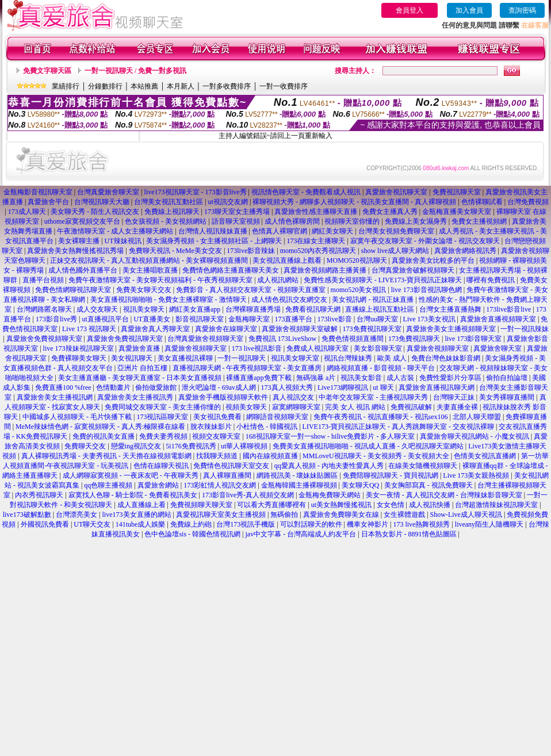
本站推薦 (144, 86)
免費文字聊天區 (47, 71)
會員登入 (410, 10)
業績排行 (66, 86)
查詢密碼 (522, 10)
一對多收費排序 (227, 86)
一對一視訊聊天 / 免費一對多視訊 (135, 71)
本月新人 (181, 86)
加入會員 (469, 10)
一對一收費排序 (284, 86)
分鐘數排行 (105, 86)
